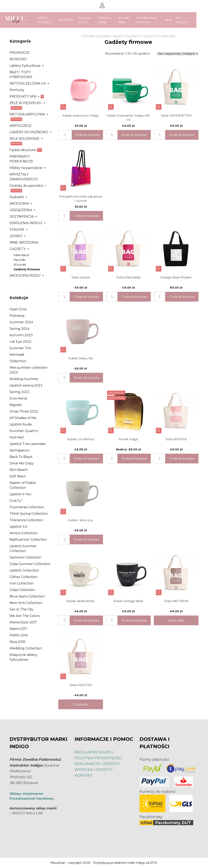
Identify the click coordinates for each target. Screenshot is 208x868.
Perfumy (17, 90)
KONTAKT (84, 776)
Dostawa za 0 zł (90, 20)
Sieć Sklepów (187, 20)
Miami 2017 (18, 629)
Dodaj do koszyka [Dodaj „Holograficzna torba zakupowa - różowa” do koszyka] (86, 216)
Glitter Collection (23, 577)
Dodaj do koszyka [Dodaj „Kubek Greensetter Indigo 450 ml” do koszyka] (134, 135)
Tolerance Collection (26, 520)
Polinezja (17, 316)
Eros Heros (18, 398)
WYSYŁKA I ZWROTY (94, 770)
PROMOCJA (19, 53)
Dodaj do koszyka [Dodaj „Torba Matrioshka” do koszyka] (134, 297)
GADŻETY (133, 36)
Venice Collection (24, 533)
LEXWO (16, 236)
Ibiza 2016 (17, 642)
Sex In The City (22, 609)
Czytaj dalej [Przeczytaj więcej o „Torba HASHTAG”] (81, 704)
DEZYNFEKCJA (22, 216)
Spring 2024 (19, 329)
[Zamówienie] (178, 54)
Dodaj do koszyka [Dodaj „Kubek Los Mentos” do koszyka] (86, 459)
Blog (174, 20)
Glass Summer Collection (30, 564)
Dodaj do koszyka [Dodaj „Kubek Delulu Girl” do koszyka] (86, 378)
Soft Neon (18, 476)
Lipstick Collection (24, 570)
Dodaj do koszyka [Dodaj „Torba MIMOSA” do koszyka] (182, 459)
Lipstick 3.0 (18, 527)
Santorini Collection (25, 557)
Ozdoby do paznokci (26, 186)
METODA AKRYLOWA (27, 114)
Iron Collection (22, 583)
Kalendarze (22, 255)
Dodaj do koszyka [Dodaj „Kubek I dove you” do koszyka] (86, 539)
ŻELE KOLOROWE (24, 139)
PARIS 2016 (19, 635)
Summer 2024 (21, 322)
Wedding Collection (26, 648)
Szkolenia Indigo (110, 20)
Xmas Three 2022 (24, 411)
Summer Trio (20, 348)
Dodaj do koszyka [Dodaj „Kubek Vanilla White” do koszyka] (86, 620)
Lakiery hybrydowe (25, 66)
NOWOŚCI (72, 20)
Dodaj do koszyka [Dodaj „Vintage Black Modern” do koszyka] (182, 297)
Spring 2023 (19, 392)
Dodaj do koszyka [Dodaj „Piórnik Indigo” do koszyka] (134, 459)
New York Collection (26, 603)
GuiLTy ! (16, 501)
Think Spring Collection (29, 514)
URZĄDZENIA (21, 210)
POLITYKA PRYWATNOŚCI (98, 758)
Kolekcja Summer (24, 379)
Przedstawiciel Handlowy (152, 20)
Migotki (16, 405)
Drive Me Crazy (22, 463)
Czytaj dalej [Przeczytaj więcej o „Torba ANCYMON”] (176, 620)
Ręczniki (19, 260)
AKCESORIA (19, 204)
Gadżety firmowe (27, 269)
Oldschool (18, 361)
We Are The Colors (25, 616)
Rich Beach (19, 470)
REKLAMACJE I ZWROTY (97, 764)
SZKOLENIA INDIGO (26, 223)
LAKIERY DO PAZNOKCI (29, 132)
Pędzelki (17, 197)
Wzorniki (20, 265)
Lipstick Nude (21, 424)
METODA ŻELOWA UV (28, 83)
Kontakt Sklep (130, 20)
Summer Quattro (24, 431)
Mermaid (17, 355)
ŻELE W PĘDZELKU (26, 103)
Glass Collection (22, 590)
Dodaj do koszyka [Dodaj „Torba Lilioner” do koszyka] (86, 297)
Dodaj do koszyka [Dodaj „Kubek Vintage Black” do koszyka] (134, 620)
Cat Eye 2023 (20, 342)
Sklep (118, 36)
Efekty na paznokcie (26, 168)
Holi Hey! (17, 437)
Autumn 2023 (21, 335)
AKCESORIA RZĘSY (25, 276)
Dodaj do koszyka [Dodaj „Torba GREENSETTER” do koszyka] (182, 135)
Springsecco (19, 450)
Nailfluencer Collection (28, 540)
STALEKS (17, 229)
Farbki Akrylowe (23, 150)
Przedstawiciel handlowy (32, 799)
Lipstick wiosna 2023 (26, 385)
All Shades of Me (23, 418)
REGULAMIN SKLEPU (94, 752)
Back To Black (21, 457)
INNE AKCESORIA (24, 242)
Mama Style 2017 (23, 622)
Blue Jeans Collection (27, 596)
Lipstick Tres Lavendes (28, 444)
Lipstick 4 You (21, 494)
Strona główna (96, 36)
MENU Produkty (50, 20)
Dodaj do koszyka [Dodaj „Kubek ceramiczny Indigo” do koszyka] (87, 135)
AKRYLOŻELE (21, 126)
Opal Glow (18, 309)
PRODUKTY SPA (23, 96)
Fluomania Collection (27, 507)
